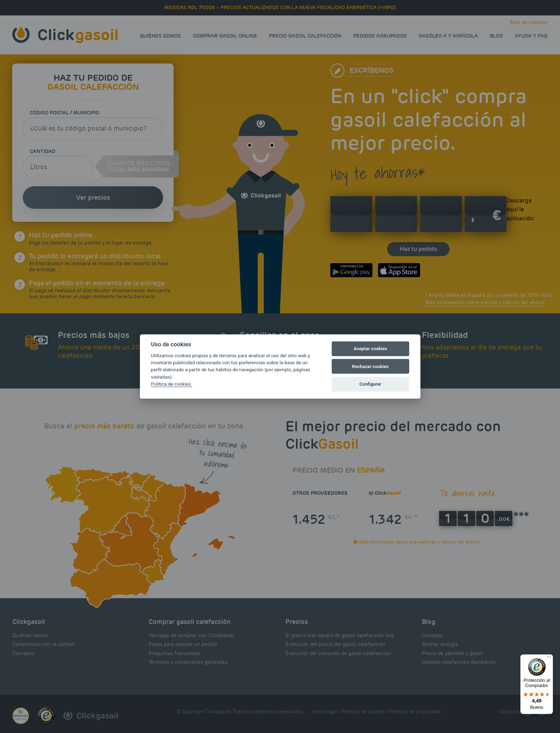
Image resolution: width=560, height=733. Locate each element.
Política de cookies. (172, 384)
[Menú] (549, 659)
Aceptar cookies (370, 349)
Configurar (370, 384)
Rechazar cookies (370, 366)
